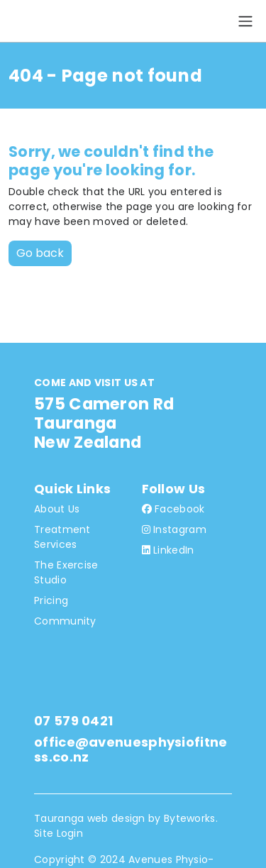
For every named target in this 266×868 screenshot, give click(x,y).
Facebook (173, 509)
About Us (57, 509)
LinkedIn (168, 550)
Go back (40, 253)
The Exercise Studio (66, 572)
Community (65, 621)
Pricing (51, 600)
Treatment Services (62, 537)
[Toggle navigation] (245, 21)
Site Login (59, 833)
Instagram (174, 529)
